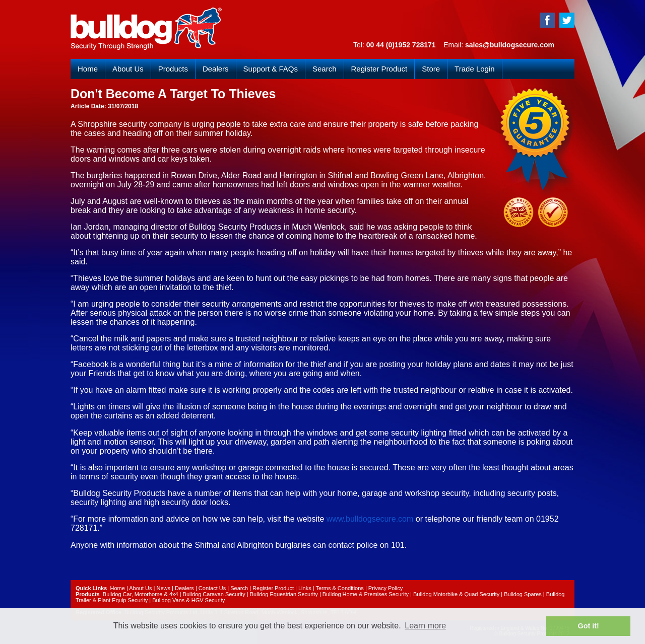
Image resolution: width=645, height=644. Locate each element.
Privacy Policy (385, 588)
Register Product (379, 69)
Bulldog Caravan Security (214, 594)
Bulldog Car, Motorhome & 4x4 (141, 594)
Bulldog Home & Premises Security (366, 594)
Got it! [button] (589, 626)
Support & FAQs (271, 69)
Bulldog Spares (523, 594)
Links (305, 588)
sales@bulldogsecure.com (510, 45)
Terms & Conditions (339, 588)
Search (325, 69)
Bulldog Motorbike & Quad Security (456, 594)
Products (173, 69)
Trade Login (475, 69)
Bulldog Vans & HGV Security (188, 600)
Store (431, 69)
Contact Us (212, 588)
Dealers (216, 69)
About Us (128, 69)
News (163, 588)
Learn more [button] (425, 626)
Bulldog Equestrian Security (284, 594)
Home (88, 69)
